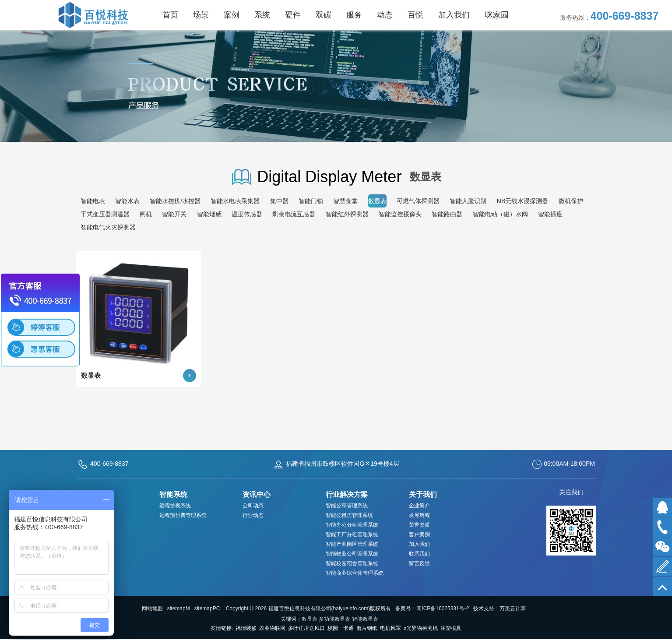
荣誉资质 (419, 525)
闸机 (146, 214)
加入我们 (419, 544)
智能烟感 (209, 214)
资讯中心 (257, 494)
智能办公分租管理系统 (352, 525)
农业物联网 (272, 628)
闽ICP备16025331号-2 (443, 608)
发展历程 (419, 515)
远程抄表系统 (175, 506)
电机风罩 (391, 628)
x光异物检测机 (421, 628)
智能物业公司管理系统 (352, 554)
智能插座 (550, 214)
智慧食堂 (345, 201)
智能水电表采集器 (235, 201)
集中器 (279, 201)
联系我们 (419, 554)
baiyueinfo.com (351, 608)
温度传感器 (247, 214)
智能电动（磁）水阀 (500, 214)
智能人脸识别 (468, 201)
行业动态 (253, 515)
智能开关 (174, 214)
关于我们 (423, 494)
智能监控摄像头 (400, 214)
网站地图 (152, 608)
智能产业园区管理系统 (352, 544)
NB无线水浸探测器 (522, 201)
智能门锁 (311, 201)
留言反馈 (419, 563)
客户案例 (419, 535)
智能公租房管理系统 (349, 515)
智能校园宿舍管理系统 (352, 563)
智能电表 (93, 201)
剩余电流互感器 (294, 214)
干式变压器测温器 (105, 214)
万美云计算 (513, 608)
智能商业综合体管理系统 (355, 573)
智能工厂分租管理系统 (352, 535)
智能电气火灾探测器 (108, 227)
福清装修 (246, 628)
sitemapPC (207, 608)
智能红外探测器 (347, 214)
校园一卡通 (341, 628)
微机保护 (571, 201)
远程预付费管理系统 (183, 515)
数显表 (377, 201)
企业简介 (419, 506)
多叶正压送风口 (306, 628)
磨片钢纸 (367, 628)
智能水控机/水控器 (175, 201)
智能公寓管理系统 (347, 506)
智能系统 (173, 494)
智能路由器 (447, 214)
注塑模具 (451, 628)
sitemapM (179, 608)
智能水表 (127, 201)
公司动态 (253, 506)
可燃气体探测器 (418, 201)
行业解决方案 (347, 494)
